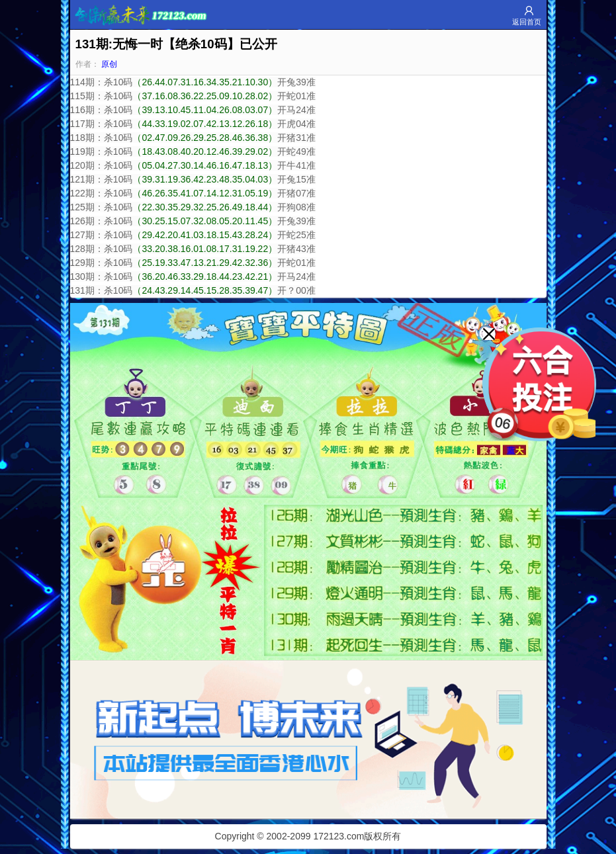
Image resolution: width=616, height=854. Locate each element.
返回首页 (527, 22)
